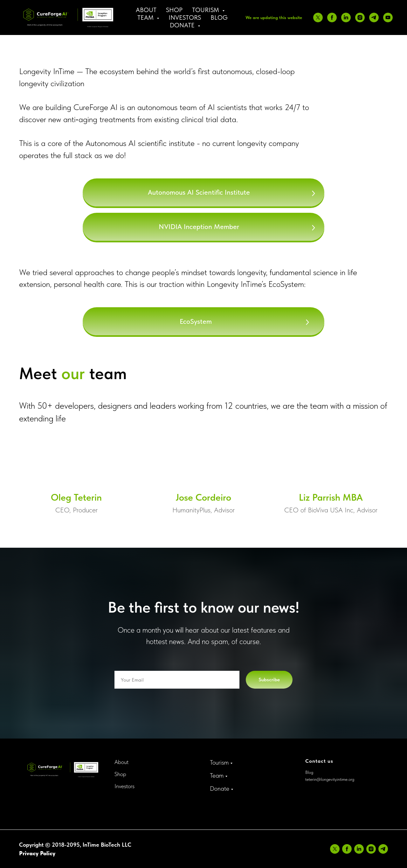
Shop (174, 10)
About (146, 10)
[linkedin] (346, 17)
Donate (220, 788)
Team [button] (146, 17)
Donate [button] (183, 25)
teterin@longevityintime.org (330, 779)
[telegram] (374, 17)
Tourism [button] (206, 10)
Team (217, 775)
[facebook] (332, 17)
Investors (185, 17)
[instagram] (360, 17)
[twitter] (318, 17)
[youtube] (388, 17)
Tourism (219, 762)
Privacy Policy (37, 853)
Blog (219, 17)
